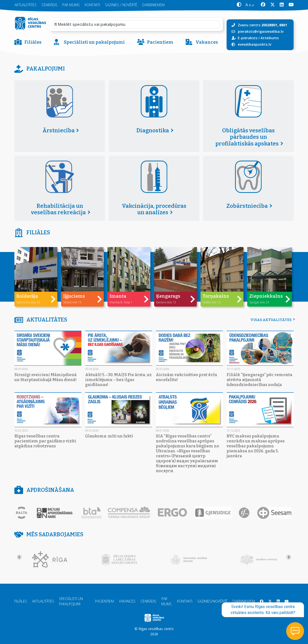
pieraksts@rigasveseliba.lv (261, 31)
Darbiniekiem (244, 601)
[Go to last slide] (19, 557)
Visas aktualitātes (272, 320)
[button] (239, 5)
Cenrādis (148, 601)
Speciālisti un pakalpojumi (89, 42)
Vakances (202, 42)
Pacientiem (155, 42)
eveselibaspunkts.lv (255, 44)
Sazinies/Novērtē (212, 601)
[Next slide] (289, 557)
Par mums (167, 601)
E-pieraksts (248, 38)
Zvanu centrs (262, 25)
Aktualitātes (43, 601)
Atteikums (270, 38)
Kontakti (185, 601)
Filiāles (28, 42)
